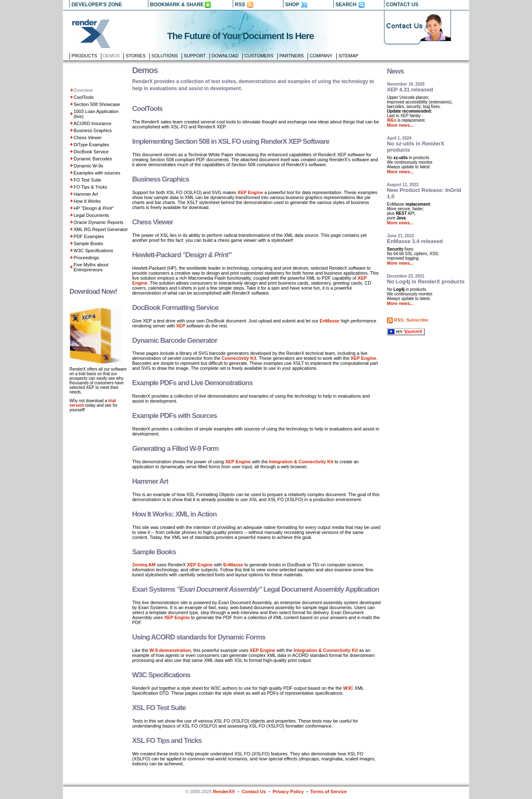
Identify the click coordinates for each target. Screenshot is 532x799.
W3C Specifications (93, 251)
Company (321, 56)
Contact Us (254, 792)
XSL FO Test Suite (159, 708)
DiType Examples (91, 145)
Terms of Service (329, 792)
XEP (181, 326)
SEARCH (346, 5)
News (395, 71)
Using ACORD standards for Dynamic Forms (199, 637)
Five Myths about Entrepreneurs (91, 267)
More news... (400, 125)
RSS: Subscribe (411, 320)
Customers (259, 56)
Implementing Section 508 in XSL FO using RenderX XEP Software (231, 141)
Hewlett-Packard (182, 255)
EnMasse (330, 321)
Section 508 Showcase (97, 104)
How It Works (87, 201)
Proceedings (86, 258)
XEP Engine (250, 192)
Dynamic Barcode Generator (175, 340)
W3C (348, 688)
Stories (135, 56)
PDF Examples (89, 236)
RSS (240, 5)
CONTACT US (402, 5)
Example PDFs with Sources (175, 416)
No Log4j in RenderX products (426, 281)
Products (84, 56)
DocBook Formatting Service (175, 308)
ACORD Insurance (92, 123)
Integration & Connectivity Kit (301, 462)
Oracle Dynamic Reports (99, 222)
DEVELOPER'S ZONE (97, 5)
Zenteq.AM (144, 565)
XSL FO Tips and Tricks (167, 741)
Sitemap (348, 56)
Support (195, 56)
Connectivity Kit (239, 358)
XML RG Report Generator (101, 229)
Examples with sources (97, 173)
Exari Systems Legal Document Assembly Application (256, 589)
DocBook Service (91, 152)
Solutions (165, 56)
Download (225, 56)
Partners (292, 56)
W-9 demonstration (170, 650)
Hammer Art (86, 194)
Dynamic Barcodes (93, 159)
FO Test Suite (87, 180)
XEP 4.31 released (410, 90)
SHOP (292, 5)
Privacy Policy (288, 792)
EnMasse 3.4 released (415, 241)
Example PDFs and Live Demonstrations (192, 383)
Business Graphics (93, 130)
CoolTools (84, 97)
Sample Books (88, 243)
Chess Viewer (88, 138)
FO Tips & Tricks (90, 187)
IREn (392, 120)
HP (94, 208)
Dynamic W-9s (88, 166)
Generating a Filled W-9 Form (175, 449)
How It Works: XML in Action (174, 514)
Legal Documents (91, 215)
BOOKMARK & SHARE (177, 5)
